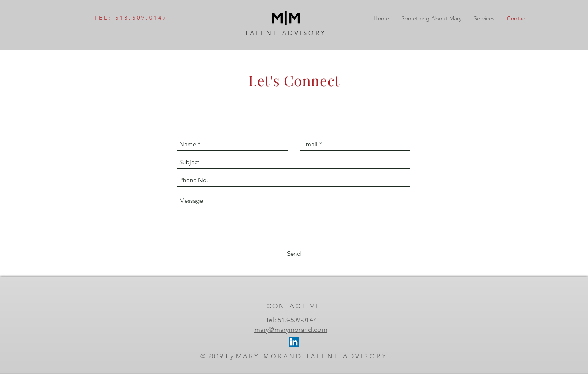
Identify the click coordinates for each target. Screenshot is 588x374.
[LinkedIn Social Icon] (294, 342)
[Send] (294, 254)
